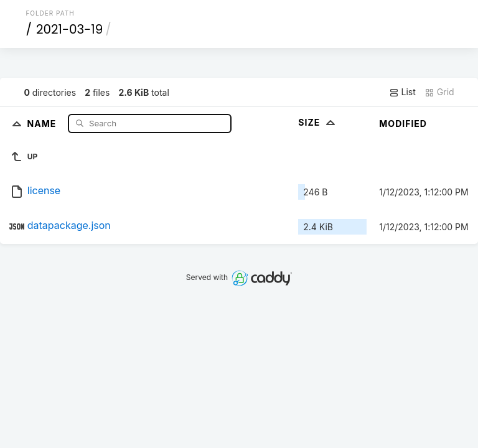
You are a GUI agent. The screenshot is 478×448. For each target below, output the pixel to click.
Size (318, 122)
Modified (403, 124)
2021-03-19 (69, 29)
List (402, 92)
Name (43, 123)
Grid (439, 92)
